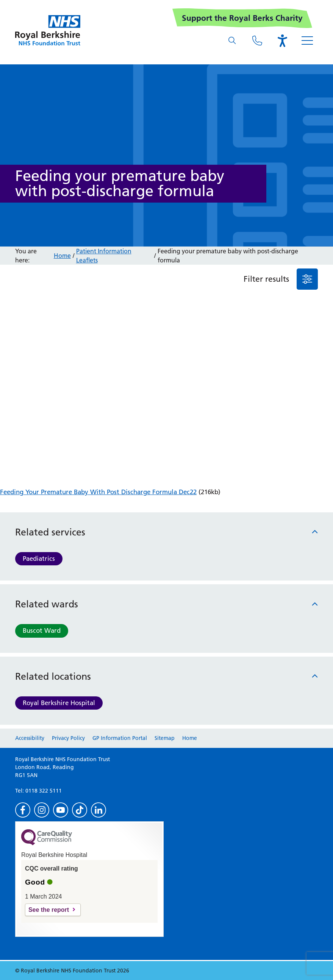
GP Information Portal (120, 738)
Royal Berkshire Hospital (59, 703)
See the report (49, 910)
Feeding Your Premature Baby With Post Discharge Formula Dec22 (98, 492)
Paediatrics (39, 559)
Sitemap (165, 738)
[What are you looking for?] (232, 41)
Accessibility (30, 738)
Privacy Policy (68, 738)
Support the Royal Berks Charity (242, 18)
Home (62, 256)
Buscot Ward (42, 630)
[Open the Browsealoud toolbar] (282, 41)
